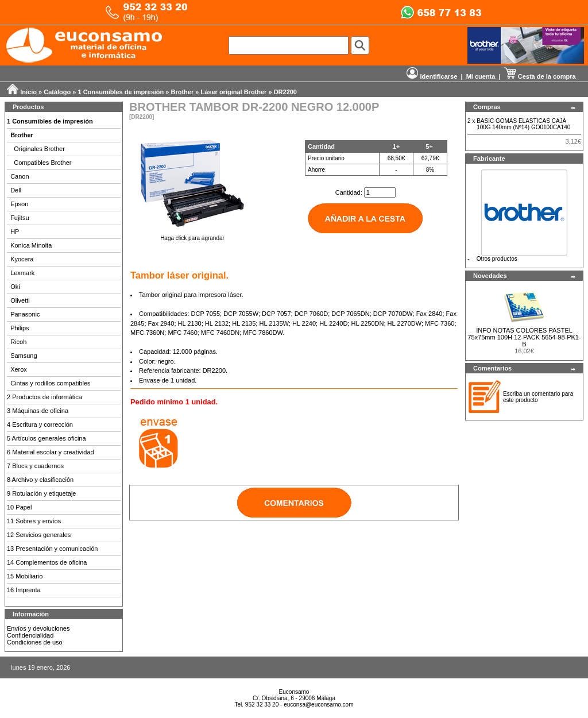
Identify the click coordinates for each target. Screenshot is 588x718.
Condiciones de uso (35, 642)
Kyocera (22, 259)
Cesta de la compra (540, 76)
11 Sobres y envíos (34, 521)
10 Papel (19, 507)
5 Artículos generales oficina (47, 438)
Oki (15, 287)
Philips (20, 328)
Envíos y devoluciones (38, 628)
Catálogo (57, 92)
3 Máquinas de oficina (38, 411)
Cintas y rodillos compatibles (50, 383)
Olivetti (20, 300)
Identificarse (432, 76)
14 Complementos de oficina (47, 562)
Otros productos (497, 259)
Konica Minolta (31, 245)
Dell (16, 190)
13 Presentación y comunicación (52, 549)
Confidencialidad (30, 635)
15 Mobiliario (25, 576)
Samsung (24, 356)
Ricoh (18, 342)
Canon (20, 176)
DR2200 (285, 92)
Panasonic (25, 314)
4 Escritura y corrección (40, 424)
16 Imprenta (24, 590)
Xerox (19, 369)
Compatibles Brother (42, 163)
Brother (183, 92)
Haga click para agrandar (192, 236)
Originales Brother (39, 149)
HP (15, 231)
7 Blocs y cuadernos (35, 466)
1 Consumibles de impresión (121, 92)
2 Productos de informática (45, 397)
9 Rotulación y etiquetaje (41, 493)
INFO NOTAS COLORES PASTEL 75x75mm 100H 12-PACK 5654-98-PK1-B (524, 337)
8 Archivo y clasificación (40, 480)
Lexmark (22, 273)
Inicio (28, 92)
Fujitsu (20, 218)
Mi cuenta (481, 76)
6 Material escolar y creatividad (51, 452)
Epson (19, 204)
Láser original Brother (233, 92)
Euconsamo (294, 692)
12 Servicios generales (39, 535)
